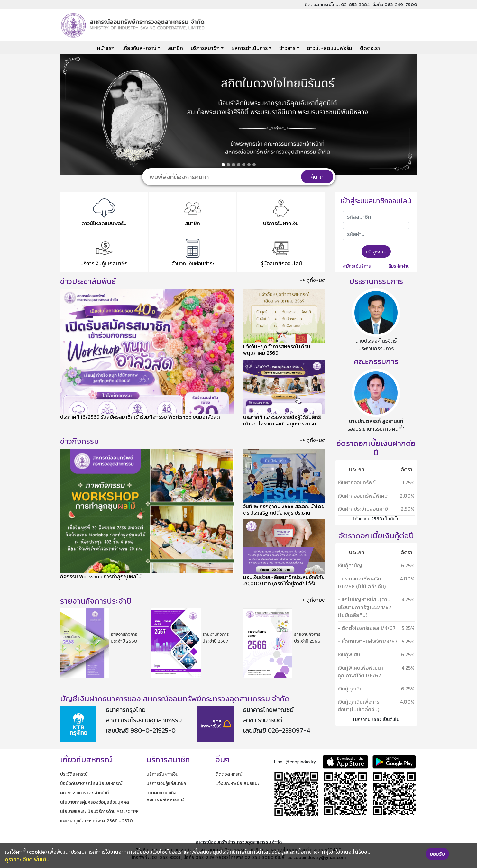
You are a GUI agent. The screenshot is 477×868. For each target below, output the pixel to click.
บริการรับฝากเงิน (162, 774)
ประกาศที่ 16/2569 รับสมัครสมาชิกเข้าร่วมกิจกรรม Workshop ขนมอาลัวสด (140, 417)
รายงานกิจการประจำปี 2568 (124, 638)
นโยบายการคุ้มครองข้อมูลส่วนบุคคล (95, 802)
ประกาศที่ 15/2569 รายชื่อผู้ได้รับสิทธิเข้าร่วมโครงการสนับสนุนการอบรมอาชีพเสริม (282, 424)
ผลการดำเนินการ (249, 48)
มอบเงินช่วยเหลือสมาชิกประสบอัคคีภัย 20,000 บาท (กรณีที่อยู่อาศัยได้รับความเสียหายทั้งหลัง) (284, 583)
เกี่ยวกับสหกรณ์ (139, 48)
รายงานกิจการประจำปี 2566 (307, 638)
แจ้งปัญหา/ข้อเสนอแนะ (237, 784)
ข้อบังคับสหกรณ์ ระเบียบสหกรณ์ (91, 784)
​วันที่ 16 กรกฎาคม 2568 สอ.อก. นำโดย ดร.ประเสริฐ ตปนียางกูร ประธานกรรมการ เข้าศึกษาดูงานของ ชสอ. (284, 513)
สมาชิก (175, 48)
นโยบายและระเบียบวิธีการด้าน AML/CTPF (99, 812)
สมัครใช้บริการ (357, 266)
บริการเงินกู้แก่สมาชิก (166, 784)
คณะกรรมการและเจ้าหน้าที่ (84, 793)
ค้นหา (317, 177)
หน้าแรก (106, 48)
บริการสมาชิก (205, 48)
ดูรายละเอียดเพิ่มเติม (27, 859)
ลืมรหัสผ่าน (399, 266)
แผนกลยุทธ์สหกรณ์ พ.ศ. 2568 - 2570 (96, 821)
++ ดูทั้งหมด (313, 280)
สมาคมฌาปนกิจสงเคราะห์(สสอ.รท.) (165, 796)
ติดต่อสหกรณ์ (229, 774)
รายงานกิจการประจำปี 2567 (216, 638)
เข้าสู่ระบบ (376, 251)
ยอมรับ (437, 854)
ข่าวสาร (287, 48)
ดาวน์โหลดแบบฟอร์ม (330, 48)
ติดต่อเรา (370, 48)
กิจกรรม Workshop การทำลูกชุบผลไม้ (101, 576)
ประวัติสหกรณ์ (74, 774)
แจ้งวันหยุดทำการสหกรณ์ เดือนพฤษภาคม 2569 (277, 350)
